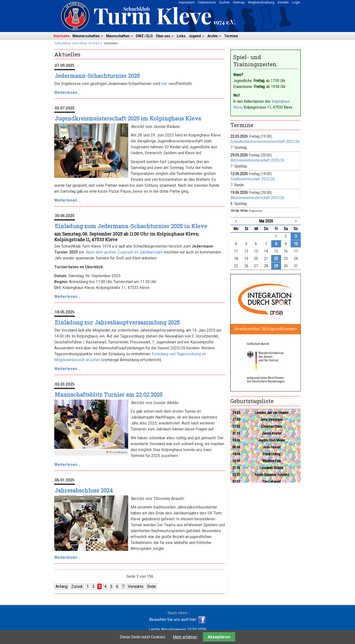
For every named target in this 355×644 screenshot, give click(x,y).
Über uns (163, 36)
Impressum (187, 2)
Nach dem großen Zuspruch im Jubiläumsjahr (124, 252)
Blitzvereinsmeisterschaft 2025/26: (258, 160)
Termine (231, 36)
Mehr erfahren (185, 637)
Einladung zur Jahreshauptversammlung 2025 (117, 322)
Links (181, 36)
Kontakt (283, 2)
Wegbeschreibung (261, 2)
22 (276, 259)
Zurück (77, 586)
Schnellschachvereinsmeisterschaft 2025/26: (265, 142)
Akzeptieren (219, 637)
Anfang (62, 586)
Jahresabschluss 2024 (84, 490)
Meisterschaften (86, 36)
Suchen (224, 2)
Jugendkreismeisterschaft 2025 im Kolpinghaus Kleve (128, 118)
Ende (151, 586)
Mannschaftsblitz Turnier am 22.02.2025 (109, 395)
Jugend (195, 36)
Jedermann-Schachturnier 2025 (97, 76)
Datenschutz (207, 2)
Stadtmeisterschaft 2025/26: (253, 179)
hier (164, 84)
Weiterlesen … (68, 93)
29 (276, 266)
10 (296, 244)
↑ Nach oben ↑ (177, 613)
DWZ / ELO (144, 36)
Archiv (213, 36)
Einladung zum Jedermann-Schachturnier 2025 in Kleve (131, 226)
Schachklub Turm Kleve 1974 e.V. (77, 43)
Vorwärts (136, 586)
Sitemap (239, 2)
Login (296, 2)
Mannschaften (118, 36)
